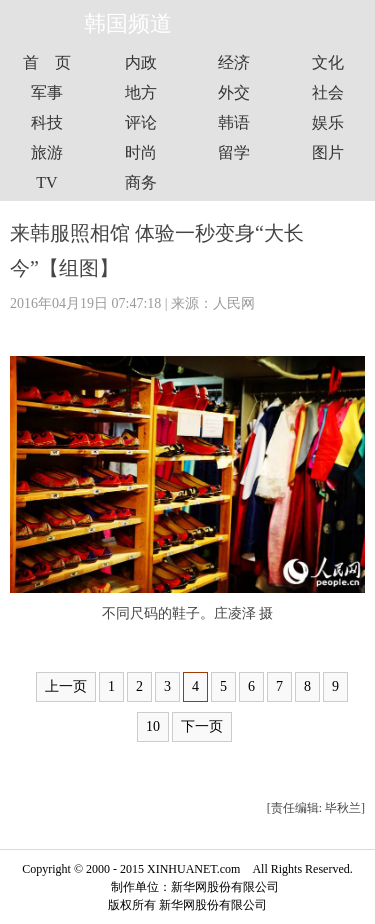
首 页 (47, 62)
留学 (234, 152)
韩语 (234, 122)
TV (46, 182)
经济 (234, 62)
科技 (47, 122)
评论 (141, 122)
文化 (328, 62)
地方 (141, 92)
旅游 (47, 152)
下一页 (202, 726)
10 (153, 726)
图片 (328, 152)
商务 (141, 182)
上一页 (66, 686)
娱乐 (328, 122)
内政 (141, 62)
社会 (328, 92)
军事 (47, 92)
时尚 (141, 152)
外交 (234, 92)
